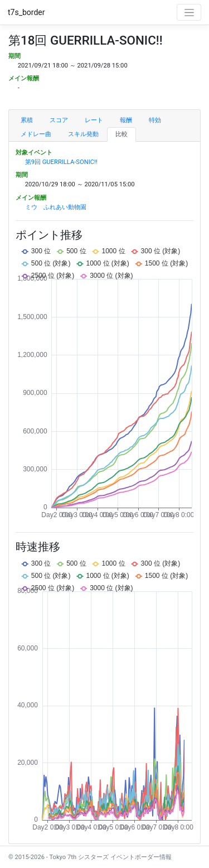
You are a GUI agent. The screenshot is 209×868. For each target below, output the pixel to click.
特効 (155, 120)
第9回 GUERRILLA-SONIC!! (61, 162)
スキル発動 (83, 134)
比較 (121, 134)
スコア (59, 120)
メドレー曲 (36, 134)
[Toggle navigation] (189, 12)
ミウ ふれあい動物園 (56, 207)
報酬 (126, 120)
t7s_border (26, 12)
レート (94, 120)
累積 (27, 120)
